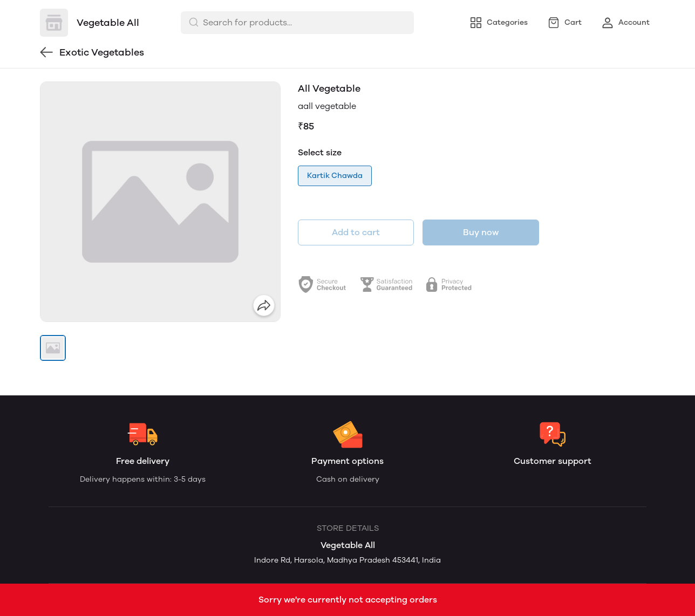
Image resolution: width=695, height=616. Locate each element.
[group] (160, 202)
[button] (53, 348)
